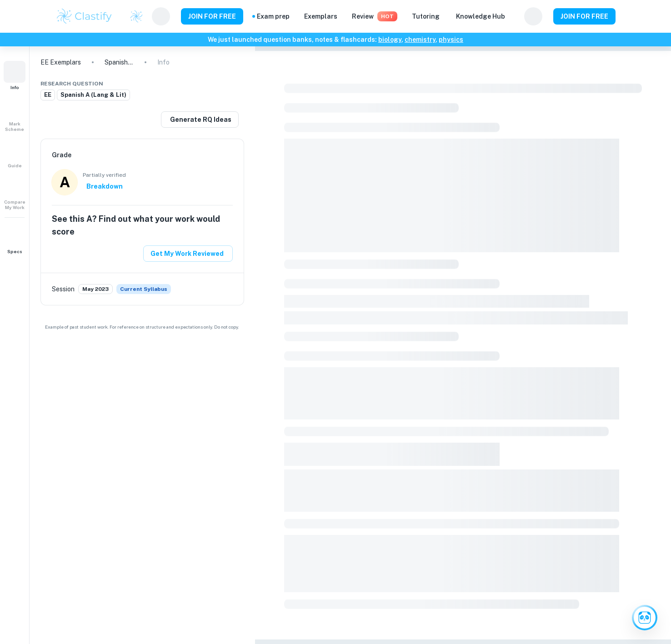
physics (451, 40)
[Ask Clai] (645, 618)
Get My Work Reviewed (187, 254)
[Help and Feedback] (515, 16)
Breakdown (105, 186)
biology (390, 40)
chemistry (420, 40)
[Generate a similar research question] (200, 120)
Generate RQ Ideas (201, 120)
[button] (15, 75)
